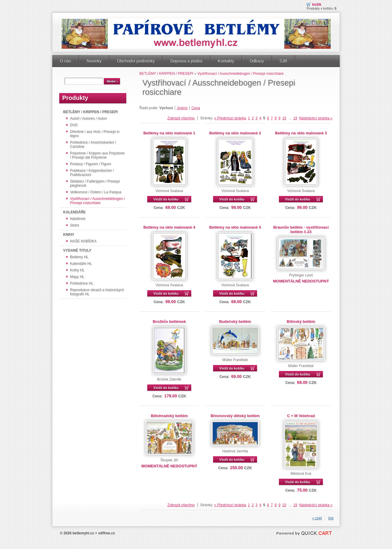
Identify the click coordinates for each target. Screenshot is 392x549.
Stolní (75, 225)
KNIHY (69, 235)
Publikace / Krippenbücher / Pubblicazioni (92, 173)
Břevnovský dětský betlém (235, 416)
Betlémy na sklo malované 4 (169, 227)
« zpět (317, 518)
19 (295, 118)
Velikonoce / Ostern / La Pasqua (96, 192)
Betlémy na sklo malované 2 (235, 133)
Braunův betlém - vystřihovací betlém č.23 (301, 229)
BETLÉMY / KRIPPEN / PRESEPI (90, 112)
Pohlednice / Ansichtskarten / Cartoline (93, 145)
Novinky (94, 61)
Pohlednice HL (82, 283)
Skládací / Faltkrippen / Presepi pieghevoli (95, 183)
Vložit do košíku (166, 199)
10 (284, 118)
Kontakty (226, 61)
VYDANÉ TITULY (77, 250)
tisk (331, 518)
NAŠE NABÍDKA (83, 241)
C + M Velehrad (301, 416)
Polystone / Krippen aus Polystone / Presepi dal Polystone (97, 155)
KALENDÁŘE (74, 212)
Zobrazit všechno (181, 118)
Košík (317, 4)
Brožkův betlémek (169, 321)
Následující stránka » (316, 118)
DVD (74, 125)
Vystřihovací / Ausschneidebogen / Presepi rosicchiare (97, 201)
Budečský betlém (235, 321)
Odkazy (257, 61)
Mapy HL (77, 277)
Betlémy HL (79, 257)
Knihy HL (77, 270)
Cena (196, 108)
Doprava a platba (186, 61)
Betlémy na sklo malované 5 (235, 227)
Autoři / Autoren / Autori (88, 118)
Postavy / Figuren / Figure (91, 164)
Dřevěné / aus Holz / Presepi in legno (95, 134)
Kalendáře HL (81, 264)
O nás (65, 61)
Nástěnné (78, 219)
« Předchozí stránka (230, 118)
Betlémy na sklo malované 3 (301, 133)
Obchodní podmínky (136, 61)
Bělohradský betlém (169, 416)
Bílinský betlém (301, 321)
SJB (283, 61)
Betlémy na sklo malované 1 (169, 133)
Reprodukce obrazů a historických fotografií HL (97, 292)
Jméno (182, 108)
